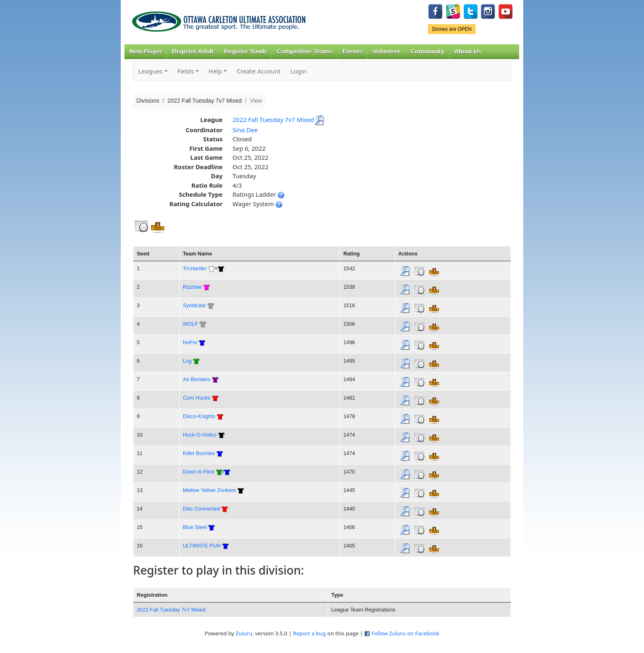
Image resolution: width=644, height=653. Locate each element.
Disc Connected (201, 509)
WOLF (190, 324)
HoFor (190, 342)
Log (187, 361)
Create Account (259, 71)
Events (353, 51)
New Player (146, 51)
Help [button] (215, 71)
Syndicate (194, 305)
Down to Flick (199, 472)
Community (428, 51)
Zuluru (244, 633)
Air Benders (197, 379)
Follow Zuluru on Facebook (405, 633)
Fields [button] (186, 71)
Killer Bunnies (199, 453)
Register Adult (193, 51)
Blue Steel (195, 527)
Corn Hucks (197, 398)
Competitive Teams (305, 51)
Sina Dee (245, 130)
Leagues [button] (151, 71)
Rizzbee (192, 287)
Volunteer (386, 51)
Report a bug (309, 633)
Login (298, 71)
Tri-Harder (195, 268)
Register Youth (245, 51)
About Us (468, 51)
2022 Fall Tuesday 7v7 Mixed (273, 120)
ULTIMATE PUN (202, 546)
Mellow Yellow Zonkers (209, 490)
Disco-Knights (199, 416)
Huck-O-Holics (200, 435)
